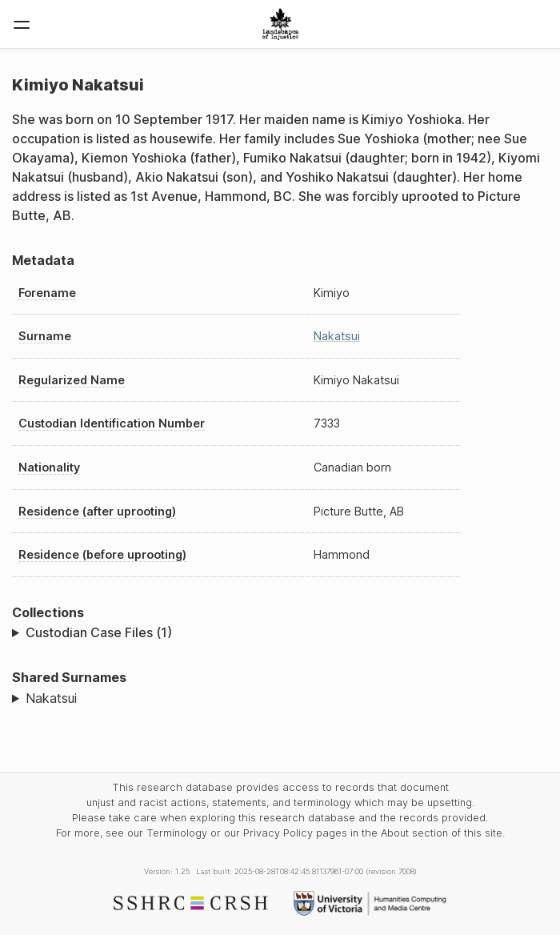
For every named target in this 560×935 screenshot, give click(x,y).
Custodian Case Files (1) (99, 632)
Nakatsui (337, 336)
